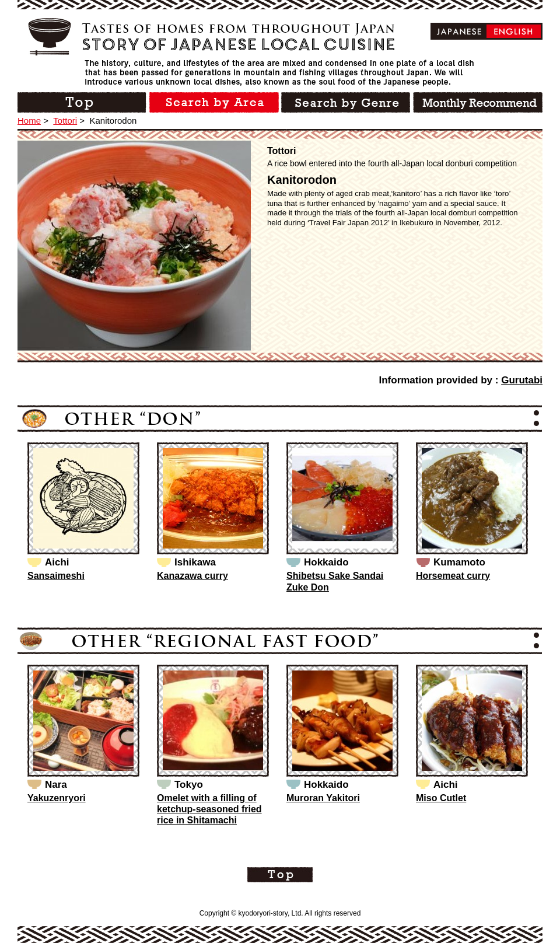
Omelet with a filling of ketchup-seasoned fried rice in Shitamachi (209, 809)
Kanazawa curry (192, 576)
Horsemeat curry (453, 576)
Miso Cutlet (441, 798)
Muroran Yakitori (323, 798)
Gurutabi (522, 380)
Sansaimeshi (56, 576)
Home (29, 121)
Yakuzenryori (57, 798)
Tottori (65, 121)
